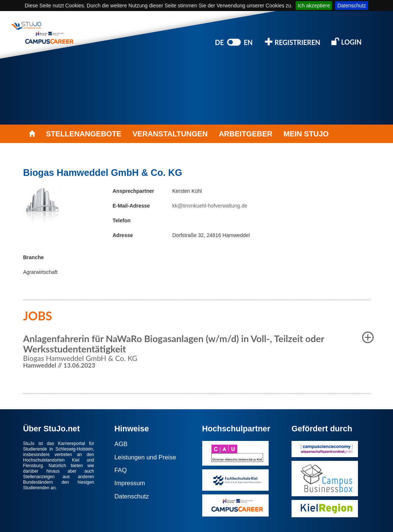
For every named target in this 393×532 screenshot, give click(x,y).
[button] (368, 337)
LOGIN (347, 41)
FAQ (121, 470)
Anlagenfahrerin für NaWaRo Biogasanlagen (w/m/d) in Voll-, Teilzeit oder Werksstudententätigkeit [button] (174, 344)
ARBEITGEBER (246, 134)
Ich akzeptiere (314, 6)
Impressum (130, 483)
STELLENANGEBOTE (84, 134)
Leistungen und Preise (145, 457)
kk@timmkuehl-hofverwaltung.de (210, 206)
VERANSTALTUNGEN (170, 134)
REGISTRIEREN (293, 42)
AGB (121, 444)
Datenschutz (352, 6)
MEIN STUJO (306, 134)
